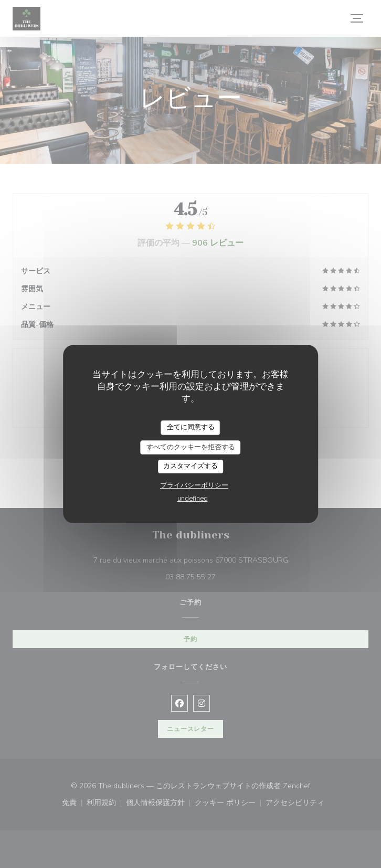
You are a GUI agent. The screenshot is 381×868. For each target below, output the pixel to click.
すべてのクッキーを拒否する (191, 447)
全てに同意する (191, 427)
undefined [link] (193, 499)
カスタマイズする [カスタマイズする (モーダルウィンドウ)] (190, 466)
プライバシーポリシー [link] (194, 485)
